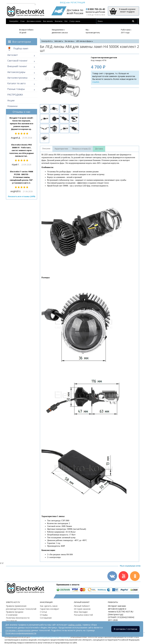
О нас (23, 21)
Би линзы (69, 41)
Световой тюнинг (17, 61)
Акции (11, 100)
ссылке (96, 82)
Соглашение (46, 618)
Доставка (99, 149)
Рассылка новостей (83, 615)
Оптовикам (11, 621)
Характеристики (61, 149)
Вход (63, 2)
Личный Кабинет (82, 606)
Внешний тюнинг (17, 66)
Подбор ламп (18, 49)
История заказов (82, 609)
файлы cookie (75, 625)
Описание (46, 149)
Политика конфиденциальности (21, 633)
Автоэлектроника (17, 78)
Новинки (12, 106)
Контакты (59, 21)
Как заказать (48, 21)
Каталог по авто (16, 83)
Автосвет (13, 55)
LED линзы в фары (84, 41)
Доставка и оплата (34, 21)
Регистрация (78, 2)
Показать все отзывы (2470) (22, 196)
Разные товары (16, 89)
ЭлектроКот (14, 21)
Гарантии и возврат (50, 609)
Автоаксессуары (16, 72)
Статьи (43, 612)
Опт (66, 21)
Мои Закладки (81, 612)
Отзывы (44, 615)
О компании (12, 615)
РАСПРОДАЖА (15, 95)
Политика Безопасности (18, 618)
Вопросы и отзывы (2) (82, 149)
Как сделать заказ (49, 606)
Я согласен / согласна (125, 629)
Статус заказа (75, 21)
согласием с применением (18, 630)
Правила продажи (15, 612)
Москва (12, 2)
